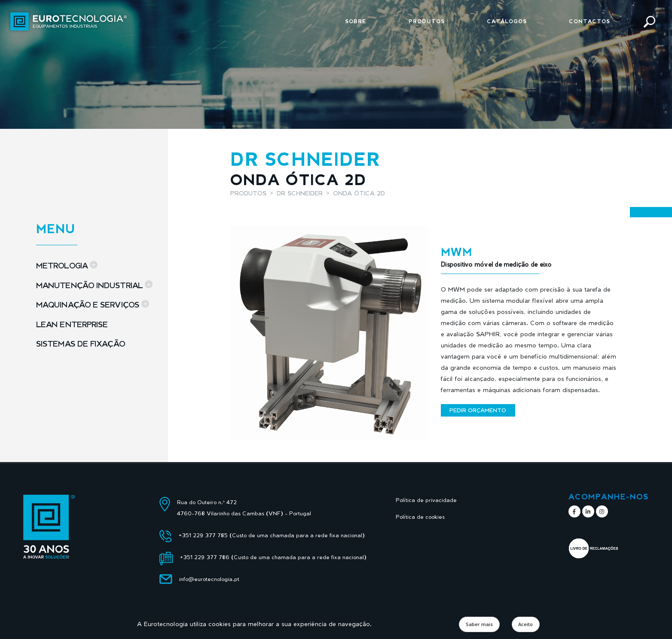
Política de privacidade (426, 500)
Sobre (356, 21)
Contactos (590, 21)
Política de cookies (420, 517)
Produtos (427, 21)
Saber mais (479, 624)
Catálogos (507, 21)
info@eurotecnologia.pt (209, 579)
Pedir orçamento (478, 410)
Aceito (525, 624)
